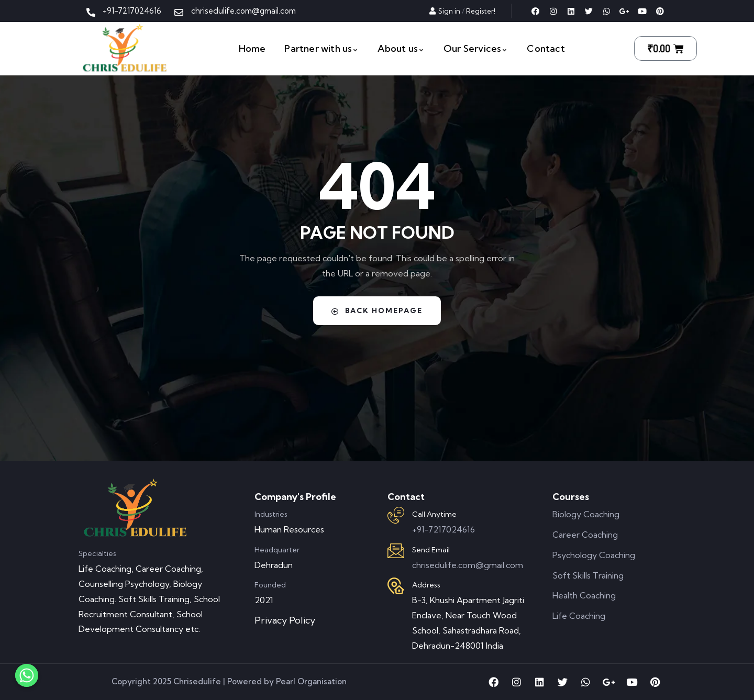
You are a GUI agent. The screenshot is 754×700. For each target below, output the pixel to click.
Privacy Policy (285, 620)
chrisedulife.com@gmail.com (468, 565)
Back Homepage (377, 310)
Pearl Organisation (311, 681)
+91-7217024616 (443, 529)
